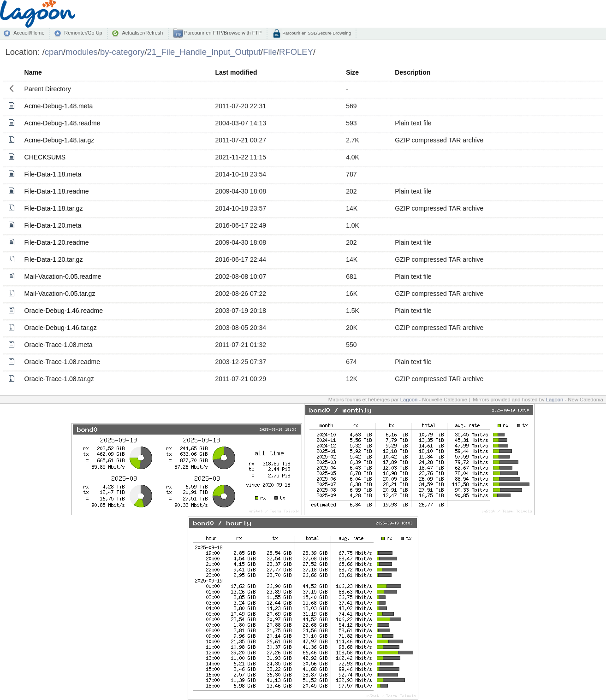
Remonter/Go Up (83, 33)
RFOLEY (296, 52)
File (270, 52)
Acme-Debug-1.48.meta (59, 106)
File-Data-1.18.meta (53, 174)
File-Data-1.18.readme (57, 191)
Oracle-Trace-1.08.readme (62, 362)
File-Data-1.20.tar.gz (54, 259)
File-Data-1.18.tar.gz (54, 208)
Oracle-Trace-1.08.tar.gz (59, 379)
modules (82, 52)
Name (33, 72)
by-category (122, 52)
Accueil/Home (29, 33)
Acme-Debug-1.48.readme (62, 123)
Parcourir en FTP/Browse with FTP (222, 33)
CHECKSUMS (45, 157)
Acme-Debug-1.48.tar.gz (59, 140)
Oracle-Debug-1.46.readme (64, 311)
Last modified (236, 72)
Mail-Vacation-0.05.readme (63, 276)
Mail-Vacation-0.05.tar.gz (60, 294)
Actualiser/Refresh (142, 33)
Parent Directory (48, 89)
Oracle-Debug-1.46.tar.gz (61, 328)
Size (352, 72)
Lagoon (409, 400)
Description (413, 72)
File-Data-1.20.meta (53, 225)
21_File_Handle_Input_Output (204, 52)
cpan (54, 52)
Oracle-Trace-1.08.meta (59, 345)
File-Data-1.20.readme (57, 242)
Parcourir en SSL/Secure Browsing (316, 33)
